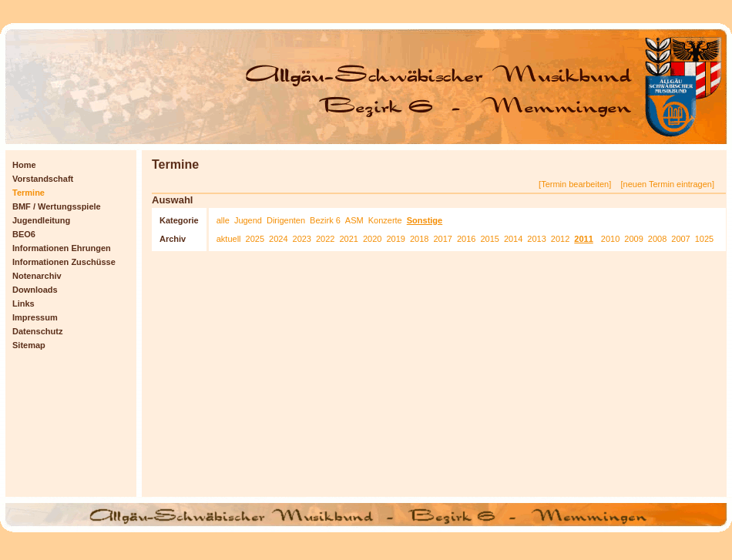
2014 (513, 239)
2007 (680, 239)
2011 (583, 239)
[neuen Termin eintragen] (668, 184)
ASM (354, 220)
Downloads (35, 290)
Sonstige (425, 220)
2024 (278, 239)
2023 (302, 239)
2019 (395, 239)
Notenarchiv (37, 276)
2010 (610, 239)
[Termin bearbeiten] (576, 184)
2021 (348, 239)
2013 (536, 239)
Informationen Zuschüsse (64, 262)
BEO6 (24, 234)
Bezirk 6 (325, 220)
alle (223, 220)
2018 (419, 239)
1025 (704, 239)
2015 (489, 239)
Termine (29, 193)
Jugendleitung (41, 220)
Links (24, 303)
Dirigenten (286, 220)
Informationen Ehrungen (62, 248)
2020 (372, 239)
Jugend (248, 220)
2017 (442, 239)
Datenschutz (37, 331)
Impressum (35, 317)
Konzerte (385, 220)
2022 (325, 239)
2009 (633, 239)
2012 (560, 239)
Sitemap (29, 345)
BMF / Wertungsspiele (57, 206)
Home (24, 165)
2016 (466, 239)
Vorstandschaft (43, 179)
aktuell (229, 239)
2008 (657, 239)
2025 (255, 239)
